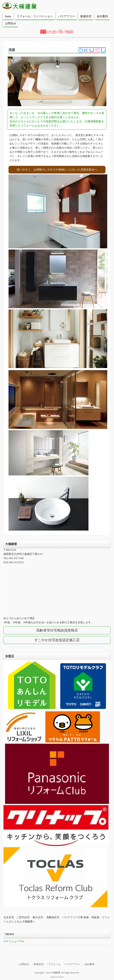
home (8, 16)
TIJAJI (61, 977)
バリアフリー (67, 16)
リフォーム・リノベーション (35, 16)
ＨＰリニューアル (14, 941)
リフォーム (55, 964)
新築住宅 (86, 16)
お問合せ (11, 23)
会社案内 (102, 16)
